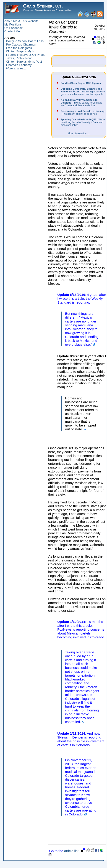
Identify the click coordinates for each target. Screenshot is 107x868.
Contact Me (12, 31)
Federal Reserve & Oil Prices (26, 55)
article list (71, 851)
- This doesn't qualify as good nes (83, 112)
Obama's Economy (19, 65)
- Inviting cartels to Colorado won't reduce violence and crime (81, 103)
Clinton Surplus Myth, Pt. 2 (24, 62)
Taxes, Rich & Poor (19, 58)
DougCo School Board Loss (25, 41)
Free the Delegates (19, 48)
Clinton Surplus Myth (20, 51)
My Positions (13, 24)
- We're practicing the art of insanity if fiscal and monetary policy (83, 122)
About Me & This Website (21, 21)
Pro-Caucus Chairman (21, 44)
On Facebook (13, 28)
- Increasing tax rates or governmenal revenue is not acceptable (83, 91)
